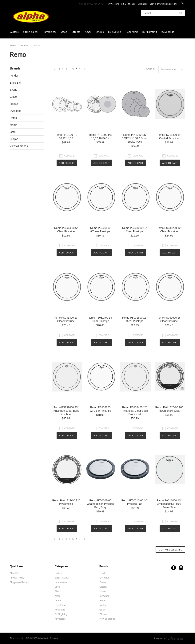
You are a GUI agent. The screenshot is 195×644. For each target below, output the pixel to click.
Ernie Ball (15, 83)
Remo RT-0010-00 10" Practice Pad (135, 502)
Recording (132, 32)
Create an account (168, 4)
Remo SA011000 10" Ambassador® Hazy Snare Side (169, 504)
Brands (25, 46)
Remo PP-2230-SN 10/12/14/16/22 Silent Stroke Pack (135, 138)
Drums (100, 32)
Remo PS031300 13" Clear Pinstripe (66, 319)
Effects (76, 32)
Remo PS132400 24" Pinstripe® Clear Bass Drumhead (135, 411)
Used (64, 32)
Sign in (153, 4)
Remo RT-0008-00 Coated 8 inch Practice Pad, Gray (100, 504)
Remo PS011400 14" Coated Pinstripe (169, 137)
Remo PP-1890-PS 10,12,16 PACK (100, 137)
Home (13, 46)
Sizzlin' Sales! (31, 32)
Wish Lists (143, 4)
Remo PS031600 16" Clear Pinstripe (169, 319)
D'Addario (16, 111)
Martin (13, 125)
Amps (88, 32)
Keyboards (168, 32)
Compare (69, 156)
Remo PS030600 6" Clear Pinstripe (66, 230)
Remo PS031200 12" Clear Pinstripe (169, 230)
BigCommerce (176, 638)
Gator (13, 132)
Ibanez (14, 104)
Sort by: (151, 69)
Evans (13, 90)
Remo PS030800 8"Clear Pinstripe (100, 230)
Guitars (14, 32)
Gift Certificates (128, 4)
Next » (85, 70)
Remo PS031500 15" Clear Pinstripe (135, 319)
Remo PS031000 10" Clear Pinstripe (135, 230)
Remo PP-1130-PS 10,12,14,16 (66, 137)
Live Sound (115, 32)
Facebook (174, 568)
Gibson (14, 97)
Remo (13, 118)
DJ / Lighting (149, 32)
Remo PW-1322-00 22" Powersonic (66, 502)
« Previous (55, 70)
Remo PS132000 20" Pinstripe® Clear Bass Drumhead (66, 411)
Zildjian (14, 139)
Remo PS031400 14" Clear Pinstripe (100, 319)
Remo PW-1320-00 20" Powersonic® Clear (169, 409)
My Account (113, 4)
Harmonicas (50, 32)
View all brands (19, 146)
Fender (14, 76)
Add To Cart (67, 163)
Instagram (181, 568)
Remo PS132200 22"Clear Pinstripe (100, 409)
